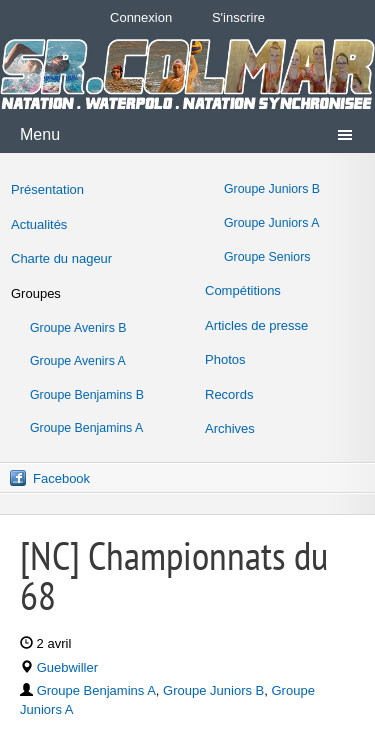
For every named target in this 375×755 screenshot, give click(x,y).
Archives (230, 428)
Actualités (39, 224)
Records (229, 394)
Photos (225, 359)
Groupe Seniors (267, 257)
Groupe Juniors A (271, 223)
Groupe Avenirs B (78, 328)
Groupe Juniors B (272, 189)
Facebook (61, 478)
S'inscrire (238, 17)
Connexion (141, 17)
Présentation (47, 189)
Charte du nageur (61, 258)
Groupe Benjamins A (86, 428)
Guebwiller (67, 667)
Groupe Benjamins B (87, 395)
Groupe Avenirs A (78, 361)
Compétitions (243, 290)
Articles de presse (256, 325)
